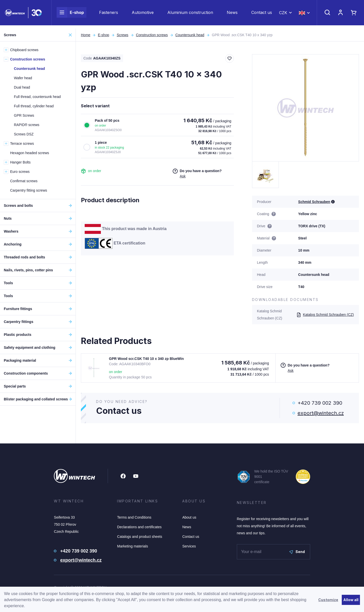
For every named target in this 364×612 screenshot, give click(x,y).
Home (86, 35)
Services (189, 546)
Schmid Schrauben (314, 202)
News (232, 14)
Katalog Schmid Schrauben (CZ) (325, 315)
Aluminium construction (190, 14)
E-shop (70, 14)
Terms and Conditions (134, 517)
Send (297, 552)
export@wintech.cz (321, 413)
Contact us (262, 14)
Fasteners (109, 14)
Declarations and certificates (139, 527)
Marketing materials (132, 546)
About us (189, 517)
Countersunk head (190, 35)
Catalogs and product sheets (140, 537)
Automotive (143, 14)
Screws (123, 35)
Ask (183, 176)
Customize (328, 600)
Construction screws (152, 35)
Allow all (351, 600)
